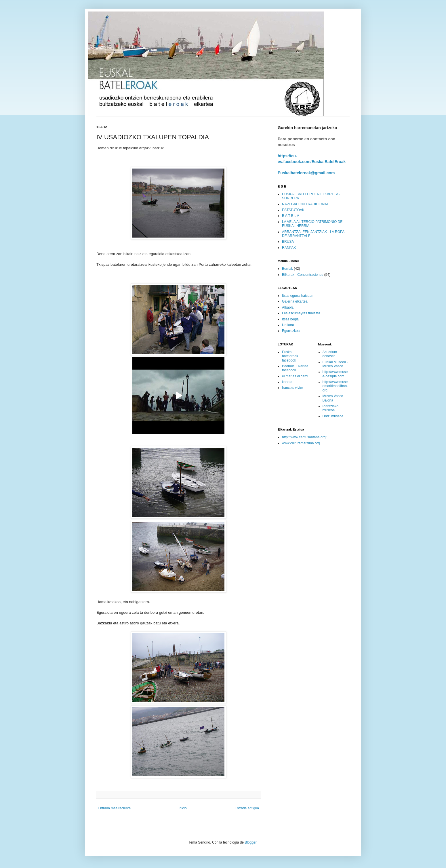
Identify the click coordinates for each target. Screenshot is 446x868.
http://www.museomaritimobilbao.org (335, 386)
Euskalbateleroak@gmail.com (306, 173)
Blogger (250, 842)
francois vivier (292, 388)
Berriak (287, 269)
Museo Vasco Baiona (333, 398)
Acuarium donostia (330, 354)
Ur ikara (288, 325)
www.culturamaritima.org (301, 443)
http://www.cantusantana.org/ (304, 437)
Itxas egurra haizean (298, 296)
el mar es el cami (295, 376)
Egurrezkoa (291, 331)
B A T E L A (291, 216)
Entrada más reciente (114, 808)
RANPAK (289, 248)
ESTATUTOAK (293, 210)
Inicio (183, 808)
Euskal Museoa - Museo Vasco (335, 364)
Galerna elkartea (295, 301)
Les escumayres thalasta (301, 313)
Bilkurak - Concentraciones (303, 275)
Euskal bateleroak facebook (290, 356)
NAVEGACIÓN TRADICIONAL (305, 204)
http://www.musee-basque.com (335, 374)
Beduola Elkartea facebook (295, 368)
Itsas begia (290, 319)
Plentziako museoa (330, 408)
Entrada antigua (247, 808)
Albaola (288, 307)
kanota (287, 382)
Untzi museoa (333, 416)
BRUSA (288, 242)
